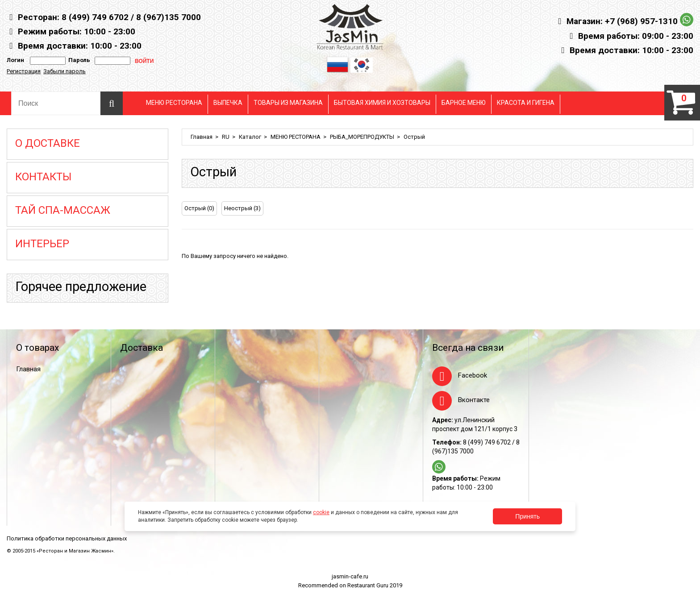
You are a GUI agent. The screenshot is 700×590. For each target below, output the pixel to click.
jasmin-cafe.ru (350, 576)
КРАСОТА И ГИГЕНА (526, 103)
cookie (321, 512)
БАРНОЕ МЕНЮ (464, 103)
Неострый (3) (242, 208)
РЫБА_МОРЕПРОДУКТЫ (362, 137)
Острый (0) (199, 208)
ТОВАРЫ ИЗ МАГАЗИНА (288, 103)
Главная (202, 137)
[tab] (675, 209)
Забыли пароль (65, 71)
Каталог (250, 137)
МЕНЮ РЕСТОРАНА (174, 103)
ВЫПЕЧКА (228, 103)
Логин (15, 60)
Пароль (78, 60)
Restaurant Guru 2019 (375, 585)
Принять (527, 516)
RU (226, 137)
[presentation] (675, 209)
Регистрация (24, 71)
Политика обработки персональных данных (67, 538)
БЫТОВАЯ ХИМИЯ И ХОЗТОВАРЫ (382, 103)
